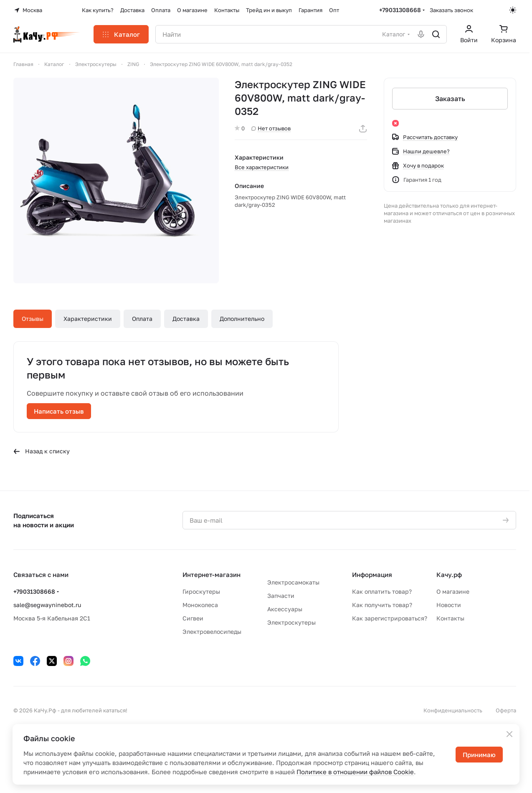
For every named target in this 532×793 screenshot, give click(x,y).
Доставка (186, 319)
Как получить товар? (382, 605)
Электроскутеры (291, 622)
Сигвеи (193, 618)
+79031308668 (400, 10)
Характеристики (88, 319)
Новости (449, 605)
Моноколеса (200, 605)
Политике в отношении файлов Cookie (355, 772)
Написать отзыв (59, 411)
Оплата (142, 319)
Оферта (506, 710)
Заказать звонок (451, 10)
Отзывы (33, 319)
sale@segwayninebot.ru (47, 605)
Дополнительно (242, 319)
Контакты (450, 618)
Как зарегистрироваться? (390, 618)
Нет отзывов (271, 128)
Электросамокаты (293, 582)
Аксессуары (285, 609)
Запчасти (281, 596)
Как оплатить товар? (382, 591)
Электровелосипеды (212, 632)
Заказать (450, 99)
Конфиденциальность (453, 710)
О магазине (453, 591)
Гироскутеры (201, 591)
